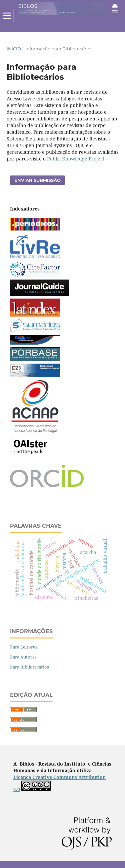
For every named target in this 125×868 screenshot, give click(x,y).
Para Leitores (24, 647)
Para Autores (23, 657)
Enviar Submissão (37, 180)
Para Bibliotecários (29, 667)
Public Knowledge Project (76, 159)
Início (14, 49)
